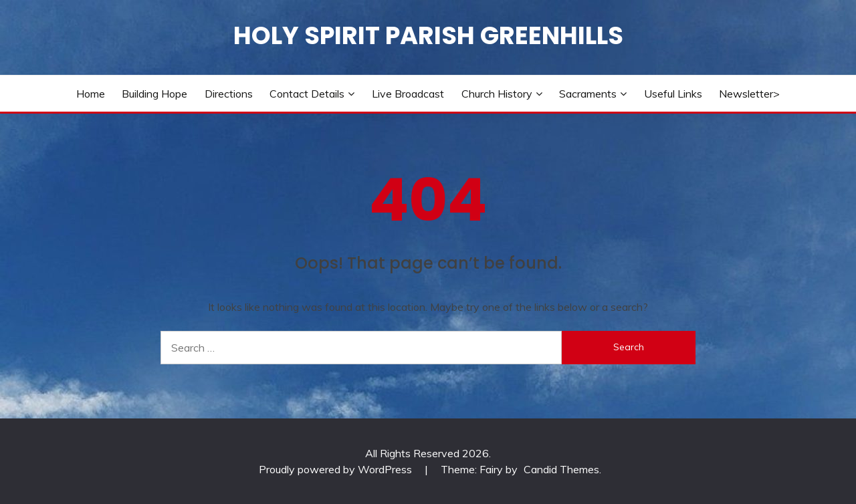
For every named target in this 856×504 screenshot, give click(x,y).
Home (91, 94)
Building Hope (154, 94)
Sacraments (588, 94)
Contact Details (307, 94)
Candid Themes (561, 469)
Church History (497, 94)
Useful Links (673, 94)
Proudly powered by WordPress (337, 469)
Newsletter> (749, 94)
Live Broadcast (408, 94)
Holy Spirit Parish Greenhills (428, 35)
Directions (229, 94)
